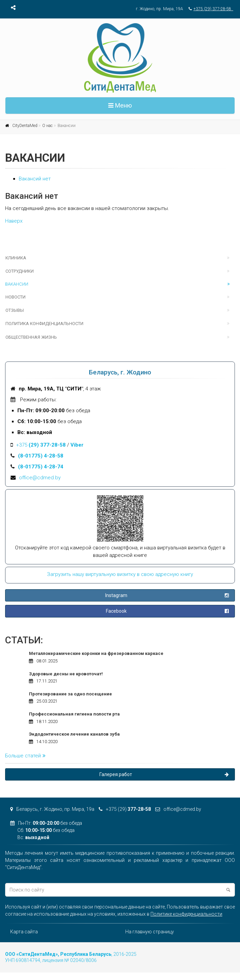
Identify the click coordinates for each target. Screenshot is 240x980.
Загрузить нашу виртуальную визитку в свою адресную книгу (120, 574)
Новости (15, 297)
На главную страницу (150, 932)
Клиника (16, 258)
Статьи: (24, 640)
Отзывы (15, 310)
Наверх (14, 221)
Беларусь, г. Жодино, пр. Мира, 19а (52, 809)
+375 (41, 445)
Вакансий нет (35, 179)
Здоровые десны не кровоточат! (66, 674)
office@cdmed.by (40, 478)
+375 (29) (125, 809)
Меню (120, 105)
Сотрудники (20, 271)
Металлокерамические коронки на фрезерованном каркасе (96, 653)
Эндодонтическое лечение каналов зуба (74, 734)
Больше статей (25, 756)
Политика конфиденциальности (44, 324)
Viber (77, 445)
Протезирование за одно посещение (70, 694)
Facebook (167, 611)
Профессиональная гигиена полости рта (74, 714)
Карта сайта (24, 932)
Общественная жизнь (31, 337)
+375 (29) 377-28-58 (213, 9)
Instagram (166, 595)
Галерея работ (164, 774)
